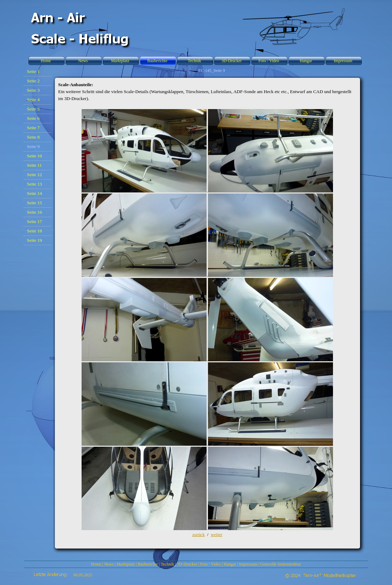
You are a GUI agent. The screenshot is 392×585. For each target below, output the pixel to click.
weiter (216, 534)
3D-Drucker (187, 564)
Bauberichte (148, 564)
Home (96, 564)
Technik (167, 564)
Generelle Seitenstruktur (281, 564)
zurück (199, 534)
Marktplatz (126, 564)
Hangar (230, 564)
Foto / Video (210, 564)
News (109, 564)
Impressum (248, 564)
